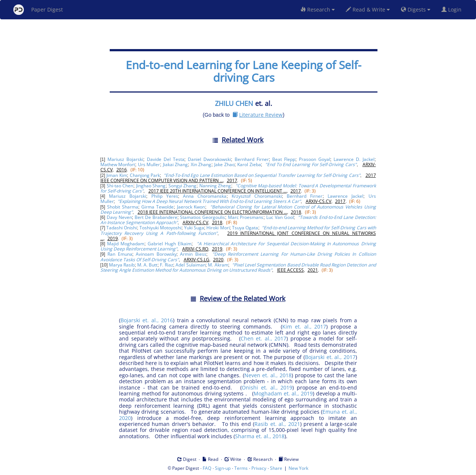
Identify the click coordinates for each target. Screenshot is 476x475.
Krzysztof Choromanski (257, 196)
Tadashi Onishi (122, 228)
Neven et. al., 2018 (268, 375)
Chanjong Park (145, 175)
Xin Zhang (201, 164)
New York (298, 468)
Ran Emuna (120, 254)
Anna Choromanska (205, 196)
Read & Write (368, 9)
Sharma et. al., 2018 (260, 436)
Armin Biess (193, 254)
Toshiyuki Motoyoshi (160, 228)
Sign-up (223, 468)
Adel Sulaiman (190, 265)
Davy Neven (119, 217)
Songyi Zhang (183, 186)
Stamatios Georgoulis (202, 217)
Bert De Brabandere (156, 217)
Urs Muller (149, 164)
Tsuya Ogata (245, 228)
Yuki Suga (194, 228)
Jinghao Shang (151, 186)
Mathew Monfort (118, 164)
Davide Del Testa (166, 159)
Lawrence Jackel (345, 196)
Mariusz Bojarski (125, 159)
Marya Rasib (122, 265)
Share (276, 468)
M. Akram (218, 265)
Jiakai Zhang (176, 164)
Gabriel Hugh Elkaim (170, 244)
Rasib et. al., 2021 (277, 424)
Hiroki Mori (218, 228)
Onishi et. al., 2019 (267, 387)
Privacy (259, 468)
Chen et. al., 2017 (264, 338)
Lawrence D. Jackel (354, 159)
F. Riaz (166, 265)
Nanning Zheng (215, 186)
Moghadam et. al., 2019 (283, 393)
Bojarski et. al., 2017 (330, 357)
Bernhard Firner (252, 159)
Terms (241, 468)
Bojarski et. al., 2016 (147, 320)
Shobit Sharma (123, 207)
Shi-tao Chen (120, 186)
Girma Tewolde (157, 207)
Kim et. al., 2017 (304, 327)
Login (453, 9)
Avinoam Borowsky (156, 254)
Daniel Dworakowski (209, 159)
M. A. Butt (147, 265)
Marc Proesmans (246, 217)
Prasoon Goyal (315, 159)
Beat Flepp (284, 159)
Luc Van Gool (280, 217)
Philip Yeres (165, 196)
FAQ (207, 468)
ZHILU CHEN (234, 103)
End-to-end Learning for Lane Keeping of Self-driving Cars (244, 71)
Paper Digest (38, 10)
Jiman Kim (117, 175)
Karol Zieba (249, 164)
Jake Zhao (224, 164)
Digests (416, 9)
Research (318, 9)
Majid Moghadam (126, 244)
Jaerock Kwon (191, 207)
